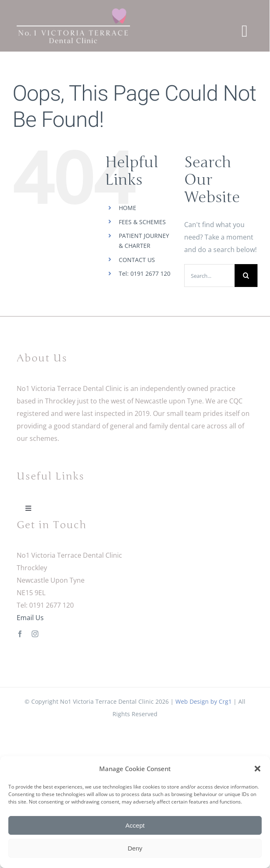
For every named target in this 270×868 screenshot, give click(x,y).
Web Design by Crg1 (204, 701)
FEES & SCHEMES (142, 222)
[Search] (246, 276)
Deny (135, 848)
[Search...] (209, 276)
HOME (127, 208)
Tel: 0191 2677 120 (145, 273)
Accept (135, 825)
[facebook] (20, 634)
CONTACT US (137, 260)
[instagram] (35, 634)
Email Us (30, 618)
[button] (257, 769)
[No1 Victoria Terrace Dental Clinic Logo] (73, 12)
